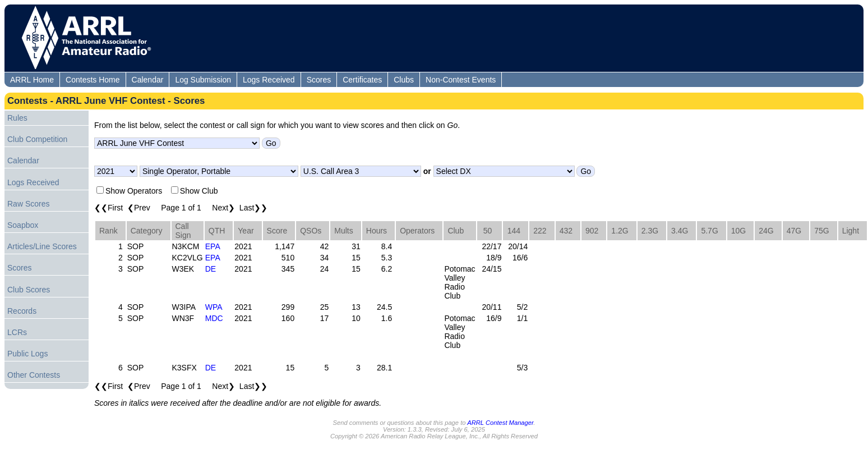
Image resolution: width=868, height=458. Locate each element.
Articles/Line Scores (42, 246)
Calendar (148, 80)
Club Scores (29, 290)
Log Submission (203, 80)
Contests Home (93, 80)
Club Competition (37, 139)
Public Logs (27, 354)
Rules (17, 118)
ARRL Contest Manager (500, 423)
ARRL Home (32, 80)
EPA (213, 246)
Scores (319, 80)
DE (211, 269)
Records (22, 311)
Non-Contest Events (461, 80)
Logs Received (269, 80)
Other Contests (34, 375)
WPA (214, 307)
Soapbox (23, 225)
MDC (214, 318)
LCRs (17, 332)
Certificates (362, 80)
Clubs (404, 80)
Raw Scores (28, 204)
